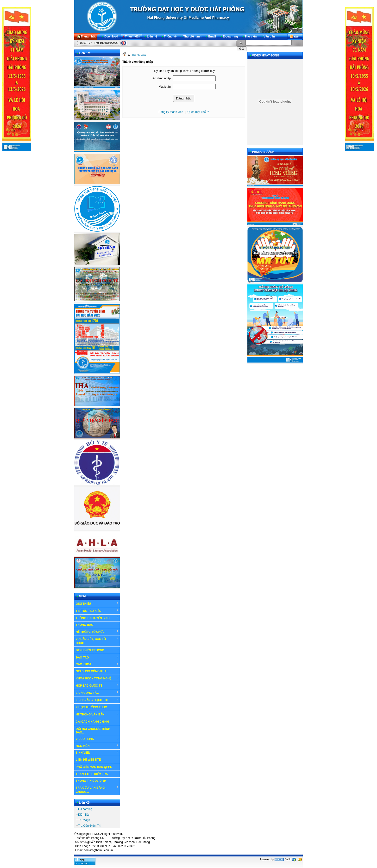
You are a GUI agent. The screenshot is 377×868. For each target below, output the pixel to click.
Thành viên (139, 55)
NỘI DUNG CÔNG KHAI (92, 671)
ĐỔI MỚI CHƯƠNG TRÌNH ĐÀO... (93, 731)
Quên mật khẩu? (198, 112)
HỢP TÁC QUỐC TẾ (97, 685)
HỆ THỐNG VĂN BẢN (97, 714)
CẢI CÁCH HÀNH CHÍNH (92, 722)
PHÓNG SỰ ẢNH (263, 152)
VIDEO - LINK (97, 739)
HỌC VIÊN (97, 746)
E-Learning (85, 809)
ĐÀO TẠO (97, 657)
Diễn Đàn (84, 815)
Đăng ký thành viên (171, 112)
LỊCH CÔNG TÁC (97, 693)
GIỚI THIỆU (97, 603)
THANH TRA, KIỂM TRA (92, 774)
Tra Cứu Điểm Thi (90, 826)
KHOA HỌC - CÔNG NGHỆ (97, 678)
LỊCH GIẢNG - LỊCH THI (97, 700)
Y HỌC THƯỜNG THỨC (91, 707)
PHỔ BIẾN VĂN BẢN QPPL (94, 767)
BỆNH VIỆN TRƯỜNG (97, 650)
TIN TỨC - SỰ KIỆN (97, 611)
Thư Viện (84, 820)
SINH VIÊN (97, 753)
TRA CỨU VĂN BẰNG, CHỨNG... (97, 790)
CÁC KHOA (97, 664)
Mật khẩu (165, 87)
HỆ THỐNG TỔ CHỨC (97, 632)
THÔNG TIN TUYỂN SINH (97, 618)
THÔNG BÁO (97, 625)
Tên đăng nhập (161, 78)
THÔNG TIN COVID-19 (91, 781)
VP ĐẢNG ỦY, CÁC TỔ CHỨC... (97, 641)
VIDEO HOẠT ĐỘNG (266, 55)
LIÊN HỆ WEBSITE (88, 760)
